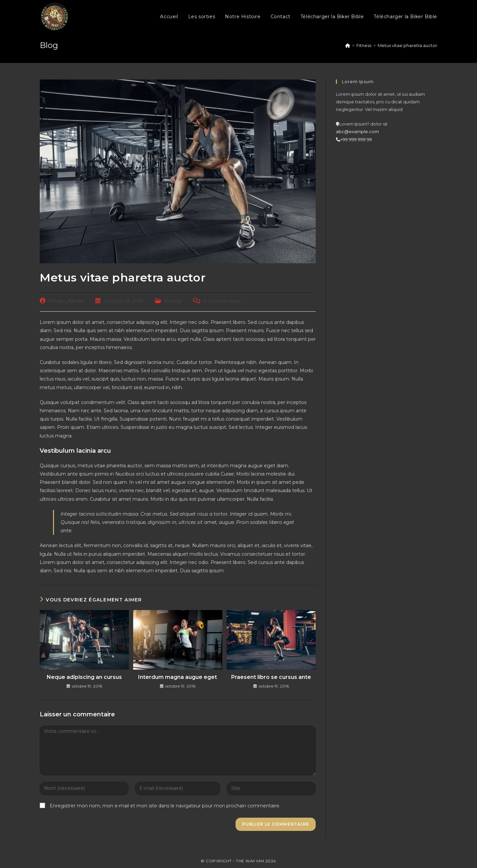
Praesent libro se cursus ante (271, 677)
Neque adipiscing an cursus (84, 677)
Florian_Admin (66, 301)
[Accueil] (348, 45)
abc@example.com (357, 131)
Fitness (173, 301)
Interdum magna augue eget (178, 677)
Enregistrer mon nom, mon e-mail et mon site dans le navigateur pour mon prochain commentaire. (165, 806)
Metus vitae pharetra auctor (407, 45)
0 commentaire (222, 301)
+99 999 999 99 (356, 139)
